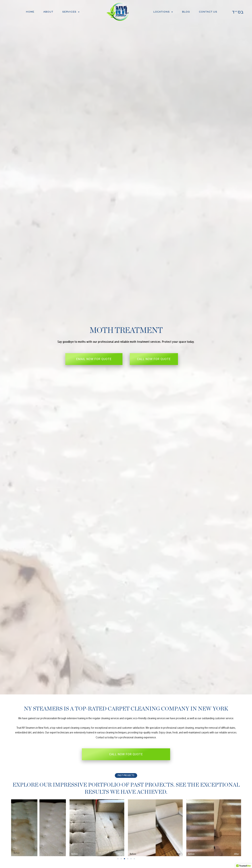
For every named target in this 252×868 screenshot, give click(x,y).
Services (71, 12)
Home (30, 12)
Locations (163, 12)
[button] (126, 775)
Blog (186, 12)
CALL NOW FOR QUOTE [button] (154, 359)
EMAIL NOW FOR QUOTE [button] (94, 359)
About (48, 12)
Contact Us (208, 12)
